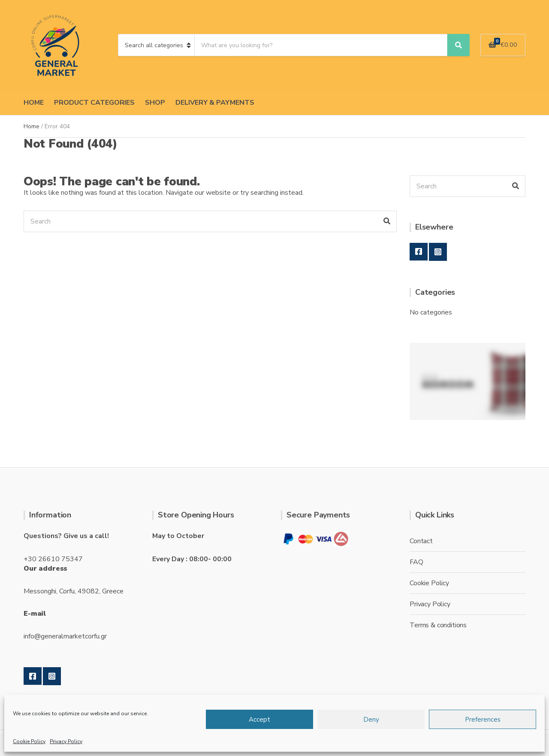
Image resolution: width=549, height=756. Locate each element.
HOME (34, 103)
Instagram (438, 252)
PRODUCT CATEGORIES (94, 103)
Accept (259, 720)
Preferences (483, 720)
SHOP (155, 103)
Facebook (419, 252)
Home (32, 126)
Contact (421, 541)
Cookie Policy (29, 741)
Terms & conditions (438, 625)
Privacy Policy (66, 741)
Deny (371, 720)
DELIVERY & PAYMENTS (215, 103)
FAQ (416, 562)
